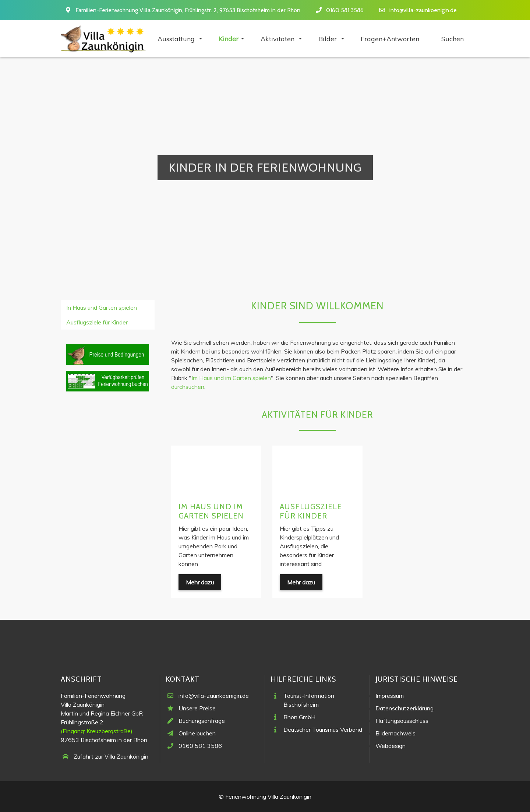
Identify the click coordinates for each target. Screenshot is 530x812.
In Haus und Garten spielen (102, 307)
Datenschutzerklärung (404, 708)
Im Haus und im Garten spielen (231, 378)
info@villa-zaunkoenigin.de (423, 10)
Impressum (390, 696)
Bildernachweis (395, 733)
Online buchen (197, 733)
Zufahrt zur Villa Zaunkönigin (111, 756)
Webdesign (391, 746)
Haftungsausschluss (402, 721)
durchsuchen (188, 387)
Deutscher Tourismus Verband (323, 730)
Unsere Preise (197, 708)
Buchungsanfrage (202, 721)
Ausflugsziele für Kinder (311, 511)
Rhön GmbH (299, 717)
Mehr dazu (200, 582)
